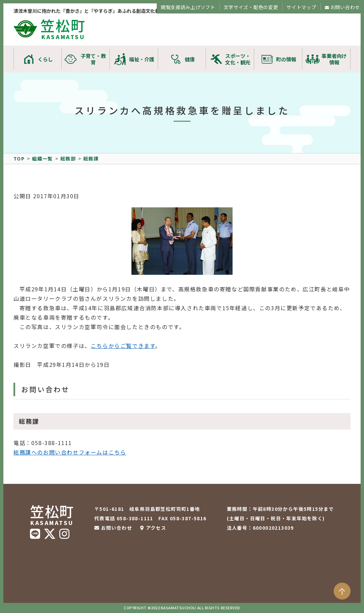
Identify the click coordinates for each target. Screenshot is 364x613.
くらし (45, 59)
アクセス (156, 528)
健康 (190, 59)
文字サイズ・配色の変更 (251, 7)
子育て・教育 (93, 59)
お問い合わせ (345, 7)
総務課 (91, 158)
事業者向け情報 (334, 59)
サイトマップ (301, 7)
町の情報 (286, 59)
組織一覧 (42, 158)
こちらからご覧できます (123, 346)
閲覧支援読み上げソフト (188, 7)
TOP (19, 158)
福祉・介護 (142, 59)
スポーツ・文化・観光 (238, 59)
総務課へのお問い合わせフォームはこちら (70, 452)
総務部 (68, 158)
